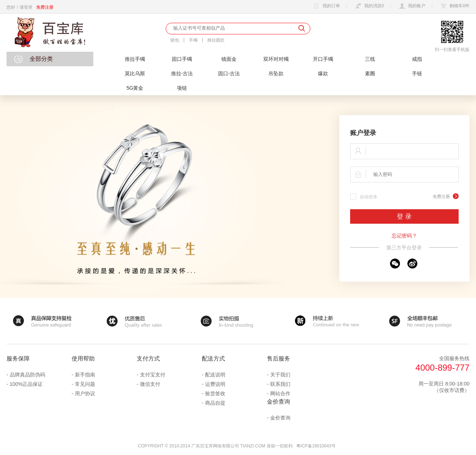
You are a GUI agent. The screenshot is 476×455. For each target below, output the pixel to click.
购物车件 (454, 6)
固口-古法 (229, 73)
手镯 (193, 40)
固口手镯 (182, 59)
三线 (370, 59)
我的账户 (411, 6)
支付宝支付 (153, 375)
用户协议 (85, 393)
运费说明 (215, 384)
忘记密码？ (404, 236)
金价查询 (280, 418)
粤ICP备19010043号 (316, 446)
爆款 (323, 73)
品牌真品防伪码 (27, 375)
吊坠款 (276, 73)
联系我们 (280, 384)
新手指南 (85, 375)
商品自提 (215, 403)
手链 (417, 73)
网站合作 (280, 393)
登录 (28, 7)
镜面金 (229, 59)
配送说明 (215, 375)
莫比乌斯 (135, 73)
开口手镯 (323, 59)
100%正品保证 (26, 384)
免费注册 (45, 7)
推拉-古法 (182, 73)
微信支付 (150, 384)
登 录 (404, 216)
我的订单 (326, 6)
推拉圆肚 (216, 40)
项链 (182, 88)
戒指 (417, 59)
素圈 (370, 73)
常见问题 (85, 384)
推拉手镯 (135, 59)
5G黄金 (135, 88)
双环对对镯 (276, 59)
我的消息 (369, 6)
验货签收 (215, 393)
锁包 (175, 40)
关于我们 (280, 375)
